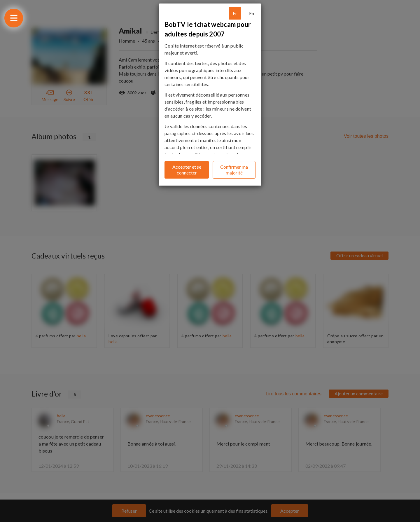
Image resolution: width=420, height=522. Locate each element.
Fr (235, 13)
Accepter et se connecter (187, 170)
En (252, 13)
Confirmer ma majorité (234, 170)
